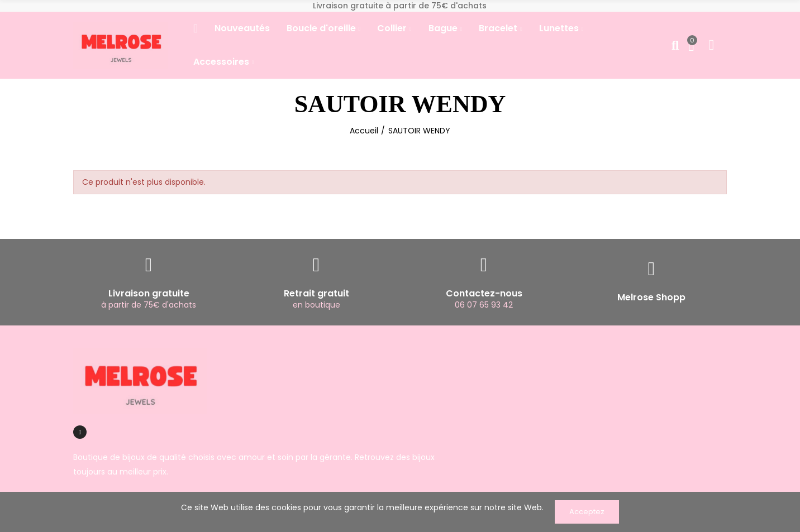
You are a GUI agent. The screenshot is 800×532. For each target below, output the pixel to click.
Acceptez (587, 512)
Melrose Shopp (651, 297)
